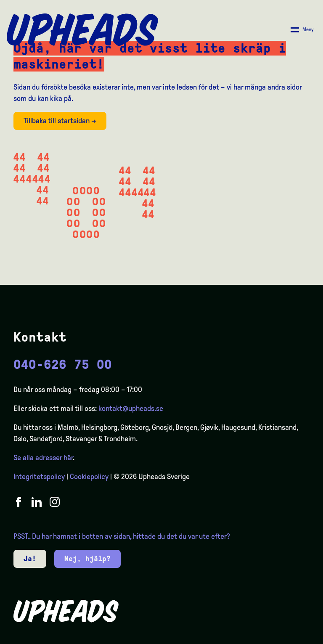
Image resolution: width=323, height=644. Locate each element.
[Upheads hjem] (82, 30)
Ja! (30, 559)
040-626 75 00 (63, 364)
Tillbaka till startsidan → (60, 121)
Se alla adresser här (43, 458)
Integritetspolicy (39, 477)
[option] (277, 637)
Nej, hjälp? (87, 559)
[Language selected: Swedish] (289, 637)
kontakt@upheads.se (131, 408)
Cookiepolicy (89, 477)
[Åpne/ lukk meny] (302, 30)
